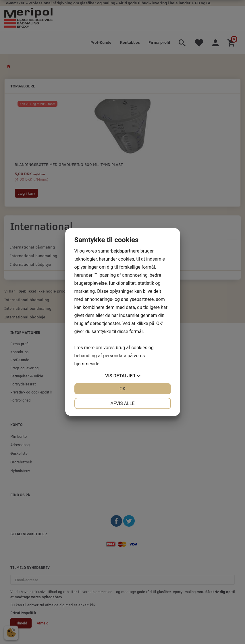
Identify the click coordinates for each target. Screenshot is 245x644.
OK (122, 389)
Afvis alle (122, 403)
